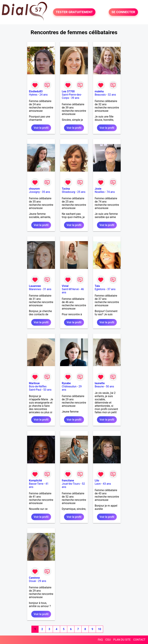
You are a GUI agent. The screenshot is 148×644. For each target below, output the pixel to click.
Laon (98, 484)
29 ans (42, 581)
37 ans (111, 289)
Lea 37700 (68, 91)
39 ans (75, 98)
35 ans (46, 192)
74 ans (111, 192)
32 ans (112, 95)
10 (100, 629)
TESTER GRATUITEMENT (74, 12)
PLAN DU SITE (122, 640)
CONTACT (139, 640)
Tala (97, 286)
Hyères (33, 95)
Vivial (65, 286)
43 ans (107, 484)
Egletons (100, 289)
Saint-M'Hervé (70, 289)
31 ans (47, 289)
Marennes (35, 289)
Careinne (34, 578)
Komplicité (35, 480)
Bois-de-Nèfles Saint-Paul (38, 388)
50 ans (110, 386)
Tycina (66, 189)
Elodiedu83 (36, 91)
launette (100, 383)
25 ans (81, 192)
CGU (108, 640)
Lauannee (35, 286)
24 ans (44, 95)
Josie (98, 189)
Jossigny (34, 192)
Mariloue (34, 383)
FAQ (100, 640)
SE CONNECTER (123, 12)
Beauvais (100, 95)
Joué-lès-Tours (71, 484)
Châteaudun (69, 386)
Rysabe (66, 383)
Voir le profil (41, 128)
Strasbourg (68, 192)
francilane (68, 480)
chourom (34, 189)
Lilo (97, 480)
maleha (99, 91)
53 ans (47, 390)
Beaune (99, 386)
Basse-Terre (36, 484)
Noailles (100, 192)
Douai (32, 581)
